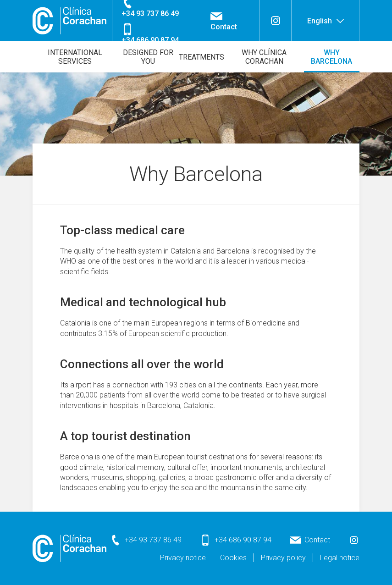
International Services (75, 57)
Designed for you (148, 57)
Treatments (202, 57)
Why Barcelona (331, 57)
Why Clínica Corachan (264, 57)
